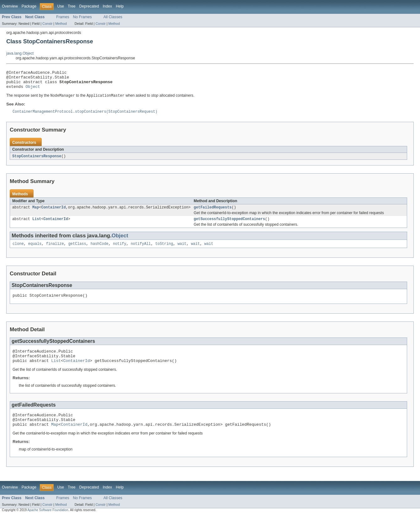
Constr (47, 24)
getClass (77, 251)
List (37, 225)
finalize (55, 251)
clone (18, 251)
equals (35, 251)
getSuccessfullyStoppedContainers (229, 225)
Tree (72, 6)
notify (120, 251)
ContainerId (53, 213)
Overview (10, 6)
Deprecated (89, 6)
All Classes (113, 17)
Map (36, 213)
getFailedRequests (213, 213)
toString (164, 251)
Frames (63, 17)
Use (61, 6)
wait (182, 251)
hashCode (100, 251)
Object (33, 90)
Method (61, 24)
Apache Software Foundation (48, 524)
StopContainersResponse (37, 161)
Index (107, 6)
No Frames (82, 17)
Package (29, 6)
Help (120, 6)
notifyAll (141, 251)
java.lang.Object (20, 53)
